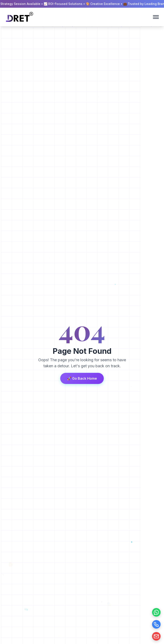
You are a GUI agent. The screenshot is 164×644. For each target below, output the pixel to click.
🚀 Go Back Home (82, 378)
